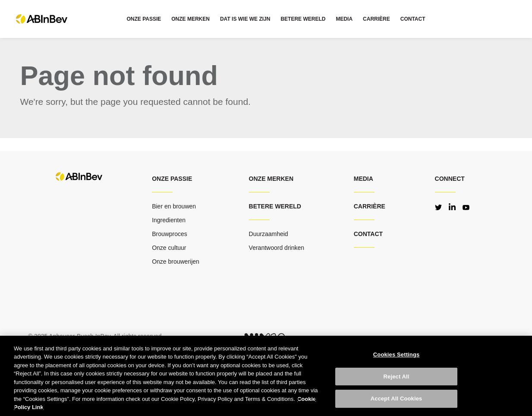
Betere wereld (275, 206)
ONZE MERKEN (190, 19)
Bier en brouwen (174, 206)
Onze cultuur (169, 248)
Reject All (397, 377)
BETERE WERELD (303, 19)
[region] (266, 376)
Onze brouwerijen (176, 262)
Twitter (438, 207)
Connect (450, 179)
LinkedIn (452, 207)
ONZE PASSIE (144, 19)
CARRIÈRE (376, 19)
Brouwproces (170, 234)
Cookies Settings (397, 355)
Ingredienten (169, 220)
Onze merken (271, 179)
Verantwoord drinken (277, 248)
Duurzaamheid (269, 234)
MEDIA (344, 19)
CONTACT (413, 19)
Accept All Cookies (397, 399)
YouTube (466, 207)
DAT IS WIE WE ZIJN (245, 19)
